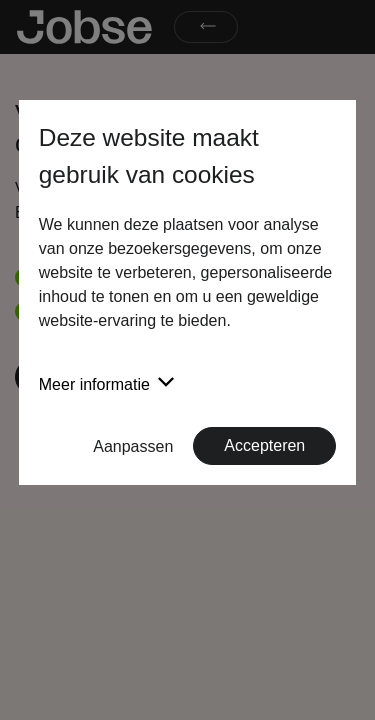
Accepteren (264, 445)
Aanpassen (133, 446)
